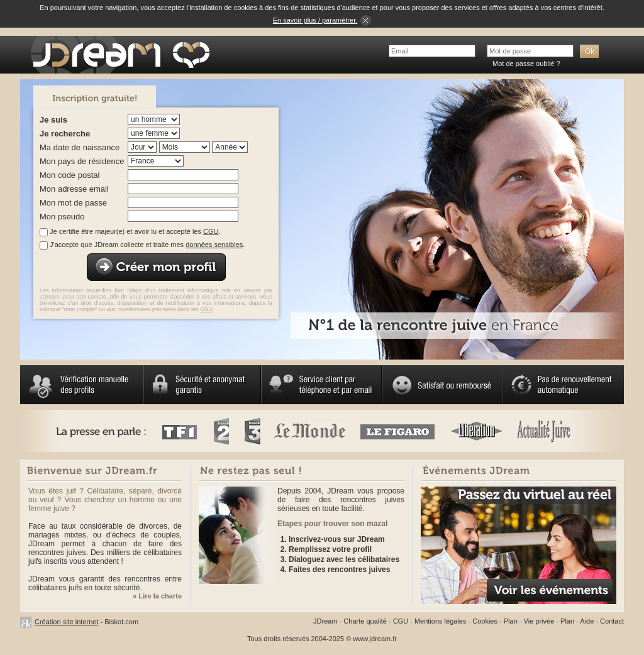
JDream (325, 621)
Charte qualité (365, 621)
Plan (511, 621)
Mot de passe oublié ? (526, 63)
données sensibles (214, 245)
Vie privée (539, 621)
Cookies (485, 621)
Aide (587, 621)
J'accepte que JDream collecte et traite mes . (147, 245)
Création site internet (67, 622)
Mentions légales (441, 621)
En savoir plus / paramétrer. (315, 20)
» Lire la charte (157, 596)
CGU (211, 231)
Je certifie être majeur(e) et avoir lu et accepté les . (135, 231)
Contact (612, 621)
